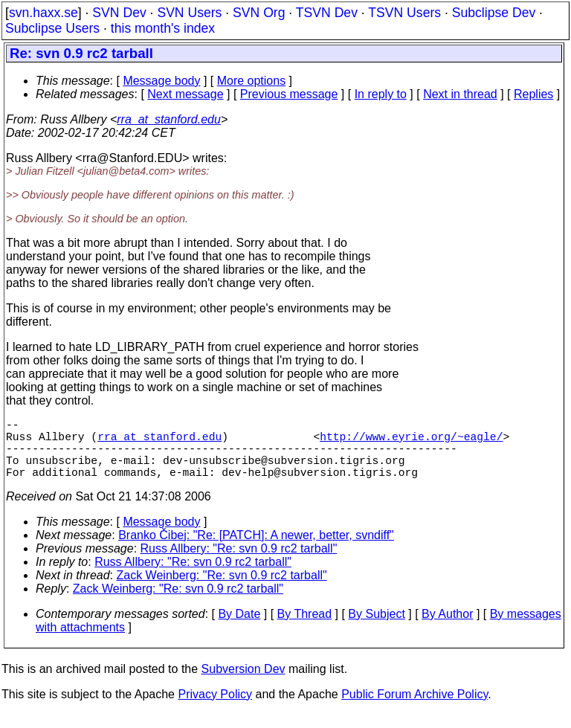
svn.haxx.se (43, 13)
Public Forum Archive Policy (414, 709)
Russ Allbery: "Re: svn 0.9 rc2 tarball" (239, 563)
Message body (161, 81)
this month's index (163, 28)
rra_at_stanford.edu (169, 119)
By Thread (305, 629)
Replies (533, 94)
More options (252, 81)
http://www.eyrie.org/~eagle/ (411, 442)
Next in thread (460, 94)
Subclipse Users (52, 28)
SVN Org (259, 13)
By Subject (376, 629)
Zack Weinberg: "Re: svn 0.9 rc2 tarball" (222, 590)
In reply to (381, 94)
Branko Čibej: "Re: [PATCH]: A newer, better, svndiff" (256, 550)
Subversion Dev (243, 684)
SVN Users (189, 13)
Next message (185, 94)
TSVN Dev (327, 13)
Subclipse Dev (494, 13)
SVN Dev (119, 13)
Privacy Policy (215, 709)
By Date (239, 629)
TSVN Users (404, 13)
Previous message (289, 94)
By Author (447, 629)
